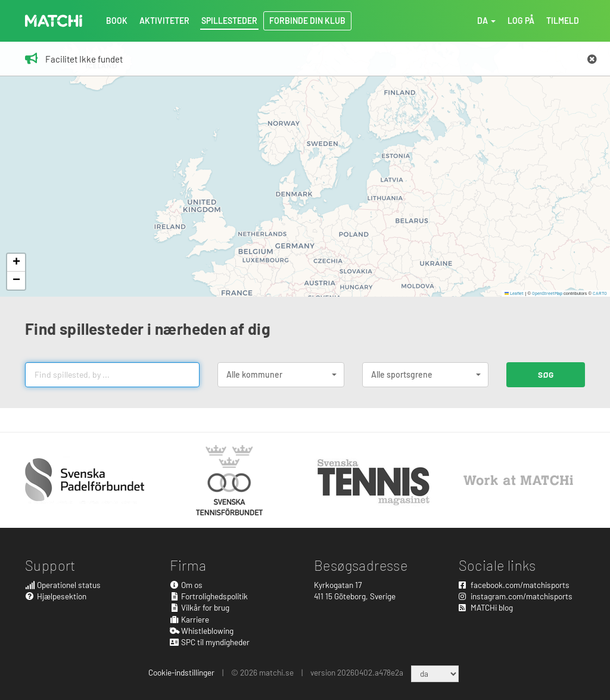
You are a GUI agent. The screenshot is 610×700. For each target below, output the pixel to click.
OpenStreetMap (547, 293)
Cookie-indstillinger (181, 672)
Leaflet (514, 293)
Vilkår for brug (200, 607)
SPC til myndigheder (210, 642)
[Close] (592, 60)
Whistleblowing (202, 631)
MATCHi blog (486, 607)
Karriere (190, 619)
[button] (16, 263)
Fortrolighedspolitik (209, 596)
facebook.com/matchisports (514, 585)
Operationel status (63, 585)
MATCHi (54, 21)
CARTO (600, 293)
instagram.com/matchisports (516, 596)
